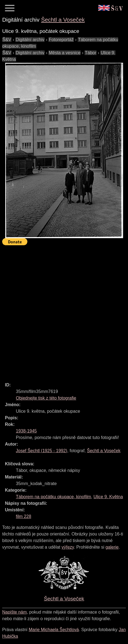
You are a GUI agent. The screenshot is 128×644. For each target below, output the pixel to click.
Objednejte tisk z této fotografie (46, 398)
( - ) (42, 451)
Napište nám (14, 612)
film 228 (24, 516)
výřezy (68, 547)
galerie (112, 547)
